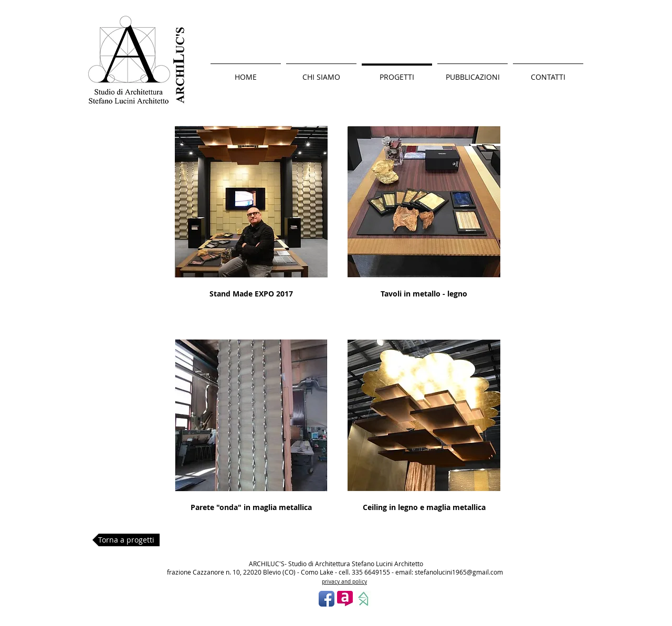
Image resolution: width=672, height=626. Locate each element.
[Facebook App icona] (327, 599)
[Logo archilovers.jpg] (345, 599)
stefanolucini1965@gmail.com (459, 572)
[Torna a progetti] (126, 540)
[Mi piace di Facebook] (343, 617)
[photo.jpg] (363, 599)
